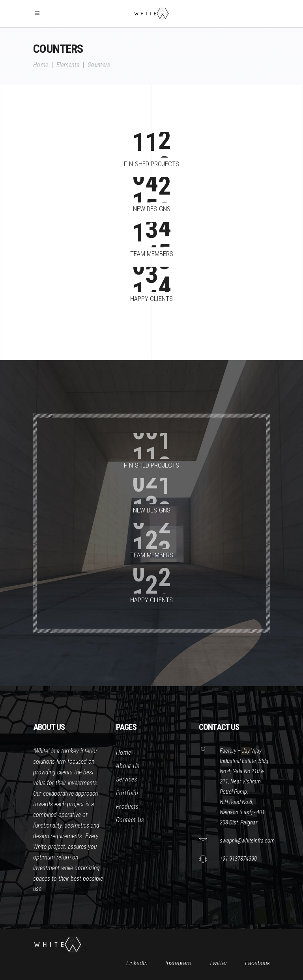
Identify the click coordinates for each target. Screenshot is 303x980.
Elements (68, 65)
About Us (128, 766)
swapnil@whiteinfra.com (247, 841)
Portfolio (127, 793)
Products (127, 806)
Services (127, 779)
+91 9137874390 (238, 859)
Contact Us (130, 820)
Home (41, 65)
